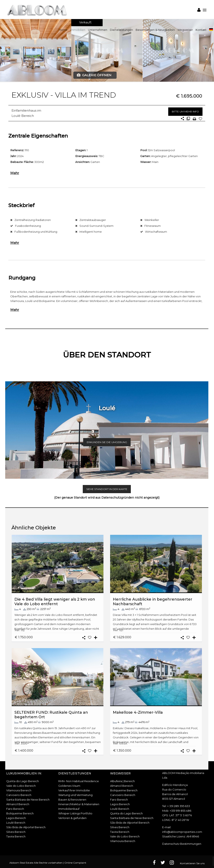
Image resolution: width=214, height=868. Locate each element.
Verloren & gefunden (72, 818)
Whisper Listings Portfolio (75, 813)
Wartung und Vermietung (75, 795)
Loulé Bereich (23, 116)
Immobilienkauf (69, 809)
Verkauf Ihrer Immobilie (74, 790)
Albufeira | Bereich (122, 781)
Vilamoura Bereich (19, 790)
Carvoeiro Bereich (19, 795)
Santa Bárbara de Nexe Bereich (28, 800)
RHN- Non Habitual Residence (79, 781)
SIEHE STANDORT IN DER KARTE (107, 489)
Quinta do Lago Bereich (23, 781)
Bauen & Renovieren (72, 800)
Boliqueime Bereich (20, 813)
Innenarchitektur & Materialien (79, 804)
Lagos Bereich (16, 818)
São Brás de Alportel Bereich (26, 827)
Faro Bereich (15, 809)
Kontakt (201, 30)
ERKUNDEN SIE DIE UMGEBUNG (107, 442)
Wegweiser (185, 30)
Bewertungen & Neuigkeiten (155, 30)
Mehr (15, 173)
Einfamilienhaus (24, 110)
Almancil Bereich (18, 804)
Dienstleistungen (121, 30)
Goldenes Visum (69, 786)
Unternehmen (98, 30)
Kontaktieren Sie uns (192, 863)
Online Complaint (75, 863)
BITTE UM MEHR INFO (185, 112)
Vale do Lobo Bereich (21, 786)
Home (63, 30)
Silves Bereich (16, 832)
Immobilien (78, 30)
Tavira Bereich (16, 836)
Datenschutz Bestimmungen (182, 844)
